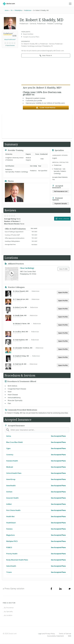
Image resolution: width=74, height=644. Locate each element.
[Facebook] (51, 589)
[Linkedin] (60, 589)
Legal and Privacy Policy (46, 634)
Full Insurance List (61, 191)
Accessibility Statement (56, 636)
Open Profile (63, 292)
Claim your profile (46, 108)
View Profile (63, 269)
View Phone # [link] (46, 56)
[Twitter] (70, 589)
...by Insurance (8, 608)
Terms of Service (65, 634)
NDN (70, 636)
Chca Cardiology (27, 268)
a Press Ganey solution (14, 589)
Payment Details (61, 203)
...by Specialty (8, 611)
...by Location (8, 615)
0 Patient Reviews (10, 45)
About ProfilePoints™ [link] (10, 39)
